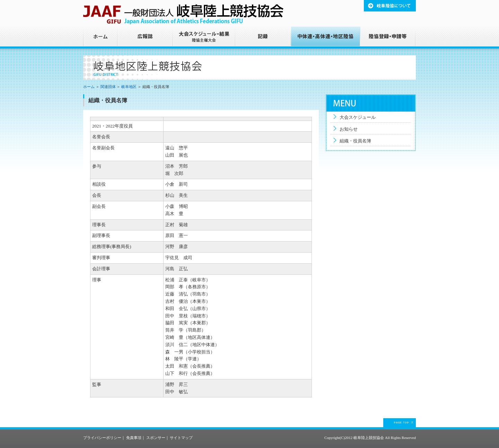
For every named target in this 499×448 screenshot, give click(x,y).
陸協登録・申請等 (388, 38)
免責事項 (134, 438)
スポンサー (156, 438)
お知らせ (349, 129)
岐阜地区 (129, 87)
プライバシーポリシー (102, 438)
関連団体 (108, 87)
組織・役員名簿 (355, 141)
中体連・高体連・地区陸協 (326, 38)
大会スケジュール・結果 (204, 38)
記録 (263, 38)
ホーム (100, 38)
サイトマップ (181, 438)
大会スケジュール (358, 117)
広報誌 (146, 38)
